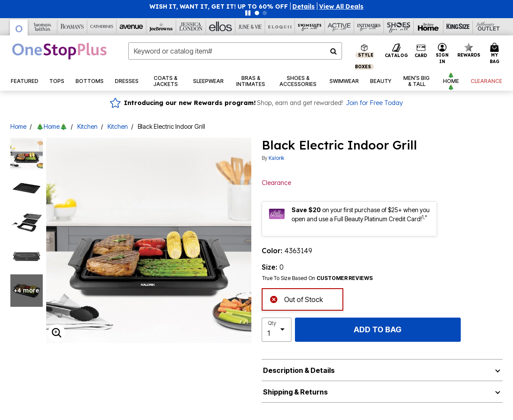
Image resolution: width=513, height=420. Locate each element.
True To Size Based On (317, 278)
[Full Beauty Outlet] (488, 27)
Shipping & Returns (295, 392)
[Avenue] (131, 27)
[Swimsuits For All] (310, 27)
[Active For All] (340, 27)
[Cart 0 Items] (496, 54)
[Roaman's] (72, 27)
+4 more (27, 290)
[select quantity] (277, 330)
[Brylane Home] (429, 27)
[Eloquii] (280, 27)
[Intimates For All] (369, 27)
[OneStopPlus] (19, 27)
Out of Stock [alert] (296, 299)
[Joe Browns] (161, 27)
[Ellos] (221, 27)
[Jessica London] (191, 27)
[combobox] (235, 51)
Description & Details (299, 370)
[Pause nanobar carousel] (248, 13)
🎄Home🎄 (52, 126)
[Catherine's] (102, 27)
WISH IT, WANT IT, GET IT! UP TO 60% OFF (219, 6)
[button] (304, 6)
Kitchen (87, 126)
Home (18, 126)
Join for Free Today (374, 103)
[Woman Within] (43, 27)
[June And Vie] (250, 27)
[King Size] (458, 27)
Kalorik (276, 158)
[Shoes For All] (399, 27)
